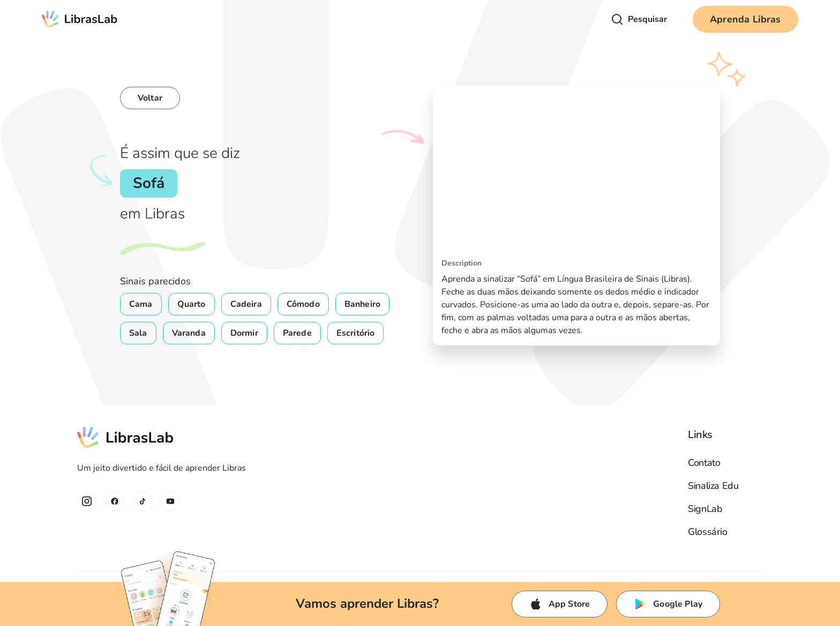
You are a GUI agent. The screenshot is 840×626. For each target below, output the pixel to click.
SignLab (705, 509)
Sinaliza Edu (713, 486)
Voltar (150, 98)
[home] (80, 19)
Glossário (708, 532)
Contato (704, 463)
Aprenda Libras (745, 19)
